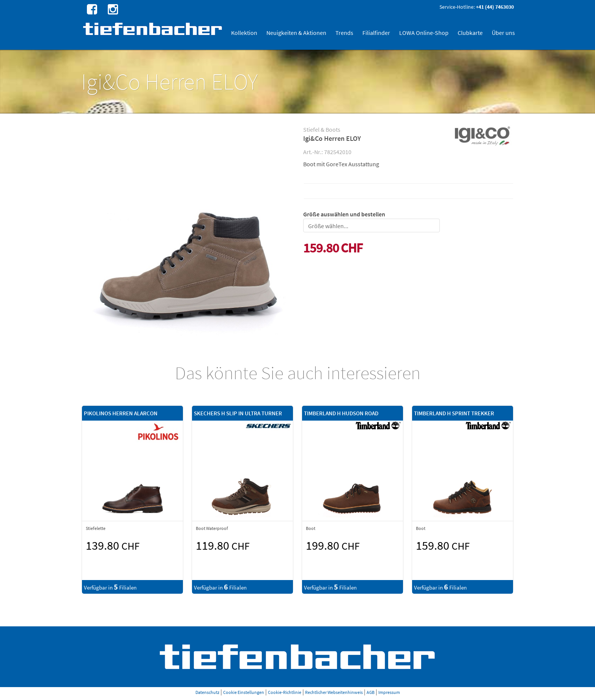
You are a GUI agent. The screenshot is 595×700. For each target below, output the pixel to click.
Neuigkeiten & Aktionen (296, 33)
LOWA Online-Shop (424, 33)
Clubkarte (470, 33)
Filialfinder (376, 33)
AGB (371, 692)
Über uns (503, 33)
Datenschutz (207, 692)
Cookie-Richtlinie (285, 692)
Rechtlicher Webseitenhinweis (334, 692)
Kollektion (244, 33)
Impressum (389, 692)
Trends (344, 33)
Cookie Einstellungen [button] (244, 692)
